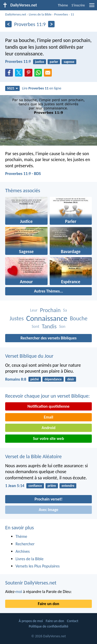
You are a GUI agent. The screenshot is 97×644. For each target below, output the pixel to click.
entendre (68, 486)
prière (52, 486)
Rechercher (25, 544)
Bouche (79, 318)
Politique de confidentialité (48, 626)
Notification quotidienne (48, 406)
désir (71, 379)
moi (19, 592)
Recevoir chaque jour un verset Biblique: (47, 396)
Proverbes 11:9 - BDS (23, 174)
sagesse (69, 62)
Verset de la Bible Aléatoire (33, 456)
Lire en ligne (42, 88)
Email (48, 417)
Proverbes (61, 14)
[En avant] (51, 24)
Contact (73, 621)
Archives (23, 551)
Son (62, 326)
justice (39, 62)
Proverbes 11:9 (18, 61)
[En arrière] (8, 24)
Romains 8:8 (16, 379)
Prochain (50, 310)
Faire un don (48, 604)
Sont (35, 326)
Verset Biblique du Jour (29, 356)
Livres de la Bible (40, 14)
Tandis (49, 326)
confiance (35, 486)
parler (54, 62)
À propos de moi (31, 621)
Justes (17, 318)
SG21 (13, 88)
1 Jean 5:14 (15, 486)
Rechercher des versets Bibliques (48, 338)
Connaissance (47, 318)
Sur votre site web (49, 438)
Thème (63, 5)
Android (48, 428)
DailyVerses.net (16, 14)
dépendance (53, 379)
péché (35, 379)
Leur (34, 310)
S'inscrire (78, 5)
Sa (65, 310)
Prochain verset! (49, 499)
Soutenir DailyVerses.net (31, 583)
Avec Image (49, 510)
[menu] (92, 7)
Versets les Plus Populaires (38, 566)
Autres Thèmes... (48, 291)
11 (72, 14)
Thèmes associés (23, 190)
